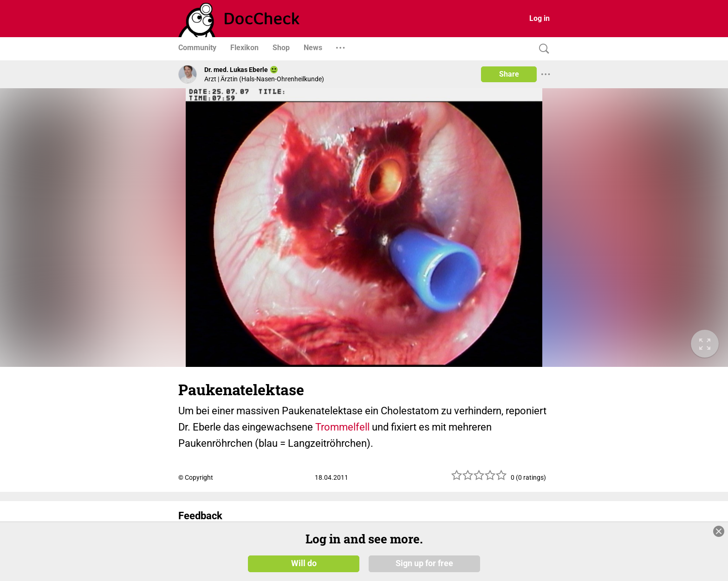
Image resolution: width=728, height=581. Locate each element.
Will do (304, 563)
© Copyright (196, 477)
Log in (539, 18)
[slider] (479, 479)
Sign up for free (424, 563)
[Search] (542, 49)
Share (509, 74)
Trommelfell (342, 427)
